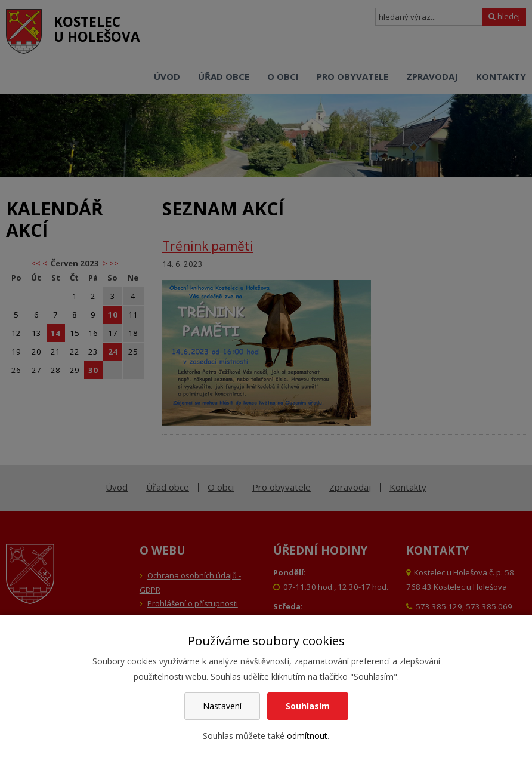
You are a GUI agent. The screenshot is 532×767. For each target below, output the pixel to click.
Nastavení (222, 706)
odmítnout (307, 736)
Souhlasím (308, 706)
